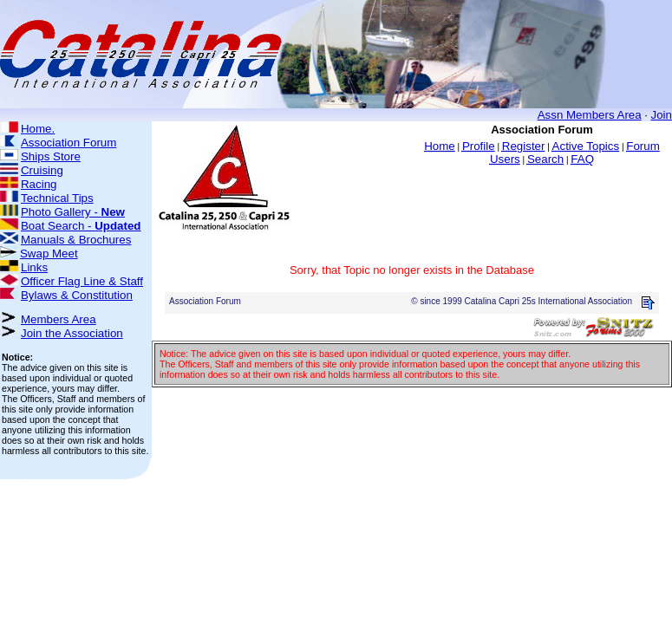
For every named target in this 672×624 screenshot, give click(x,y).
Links (34, 267)
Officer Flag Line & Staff (82, 281)
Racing (39, 184)
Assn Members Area (590, 115)
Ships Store (51, 156)
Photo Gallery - (73, 212)
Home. (38, 129)
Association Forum (69, 143)
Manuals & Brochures (76, 240)
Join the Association (72, 333)
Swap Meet (49, 253)
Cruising (42, 170)
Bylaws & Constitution (77, 295)
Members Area (59, 319)
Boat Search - (81, 226)
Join (662, 115)
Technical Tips (57, 198)
